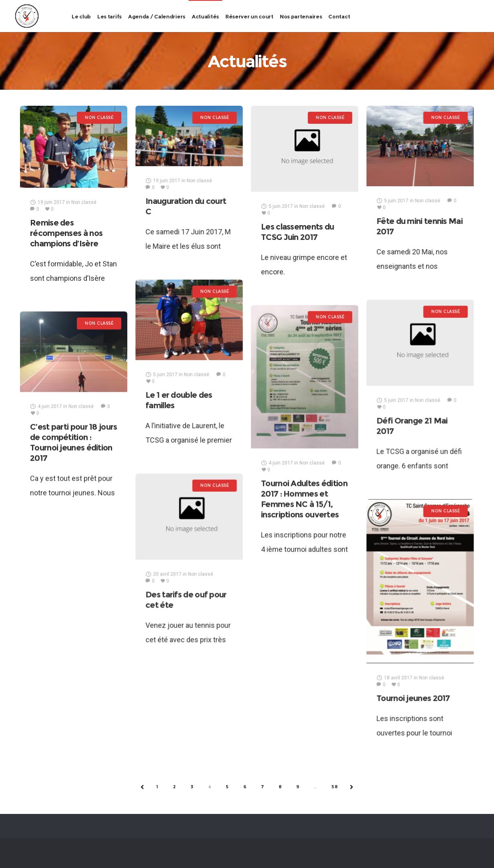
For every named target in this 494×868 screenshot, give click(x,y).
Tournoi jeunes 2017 (413, 698)
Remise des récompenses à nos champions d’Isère (66, 233)
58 (335, 787)
